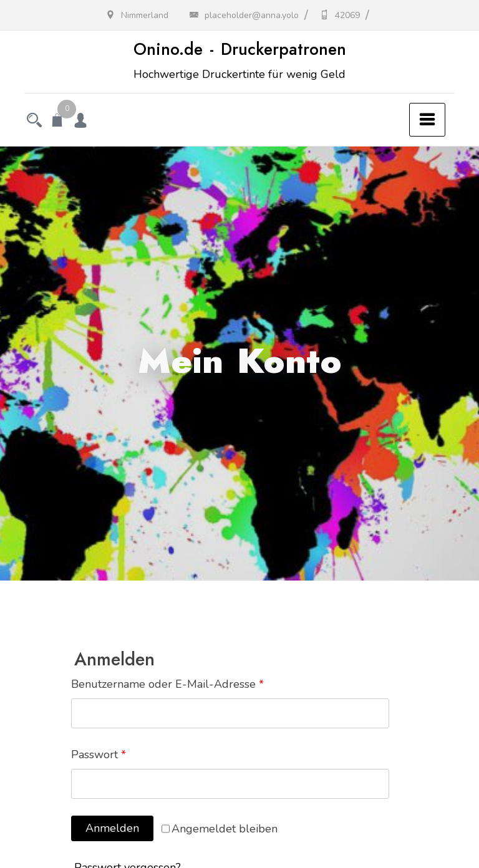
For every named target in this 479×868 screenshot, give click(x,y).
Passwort (99, 755)
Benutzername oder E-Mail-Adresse (167, 684)
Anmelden (112, 828)
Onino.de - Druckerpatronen (240, 49)
